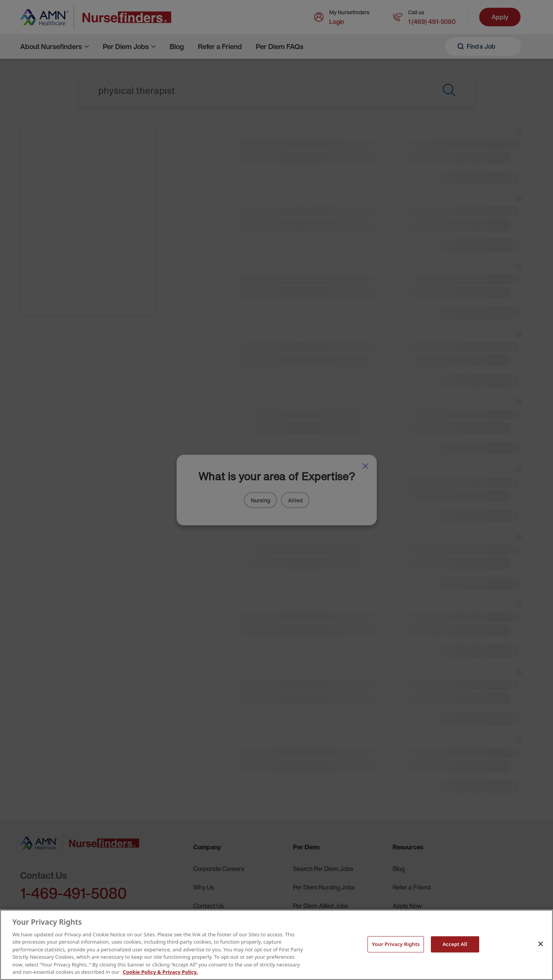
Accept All (455, 944)
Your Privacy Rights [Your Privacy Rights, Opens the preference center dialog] (396, 944)
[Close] (541, 944)
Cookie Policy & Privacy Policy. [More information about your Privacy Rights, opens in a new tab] (160, 972)
